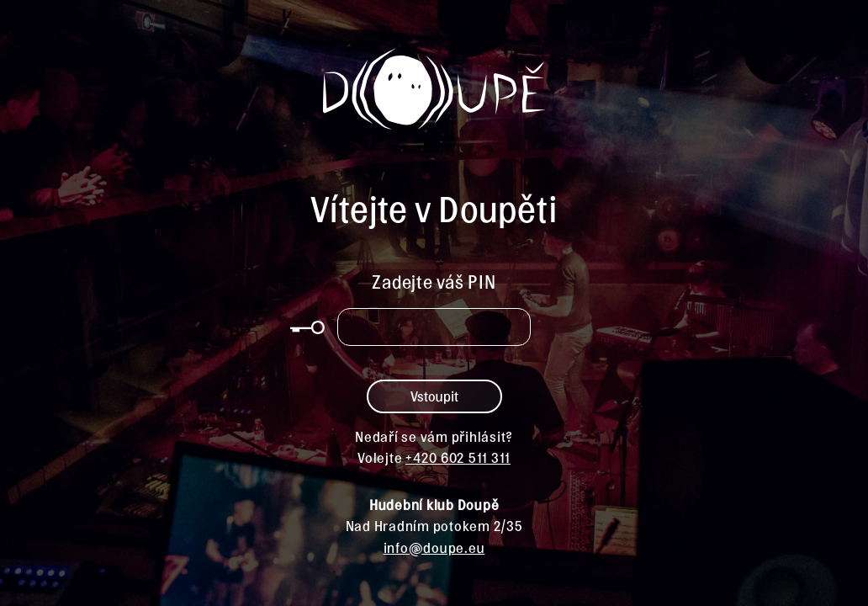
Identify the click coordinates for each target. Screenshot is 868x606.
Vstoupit (434, 396)
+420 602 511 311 (458, 457)
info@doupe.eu (434, 547)
